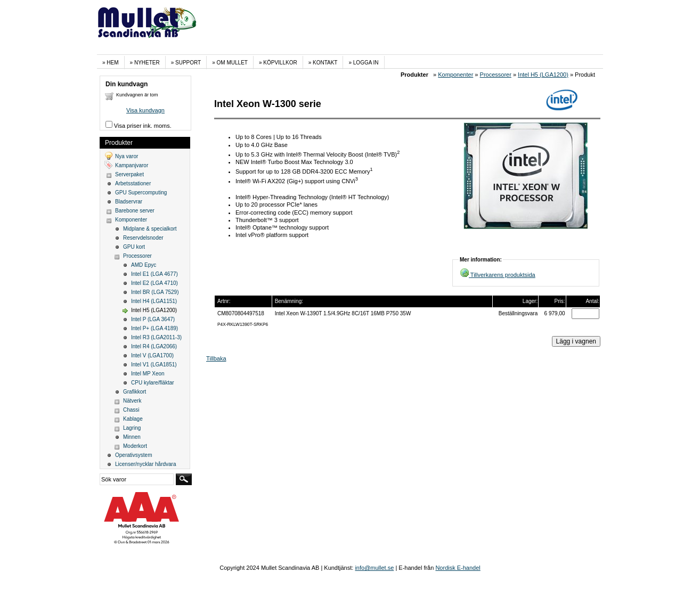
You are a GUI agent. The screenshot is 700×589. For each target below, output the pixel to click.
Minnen (132, 437)
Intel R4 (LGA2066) (154, 346)
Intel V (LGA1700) (152, 355)
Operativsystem (133, 455)
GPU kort (134, 247)
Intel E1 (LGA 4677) (154, 274)
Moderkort (135, 446)
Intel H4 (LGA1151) (154, 301)
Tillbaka (216, 358)
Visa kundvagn (145, 110)
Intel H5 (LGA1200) (543, 75)
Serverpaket (129, 174)
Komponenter (455, 75)
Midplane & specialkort (150, 229)
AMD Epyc (144, 265)
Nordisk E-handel (458, 568)
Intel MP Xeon (148, 374)
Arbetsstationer (133, 183)
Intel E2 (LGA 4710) (154, 283)
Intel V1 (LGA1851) (154, 365)
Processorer (496, 75)
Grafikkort (135, 392)
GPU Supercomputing (141, 193)
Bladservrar (129, 202)
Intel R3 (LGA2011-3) (156, 337)
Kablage (133, 419)
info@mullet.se (374, 568)
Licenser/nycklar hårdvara (146, 464)
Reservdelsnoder (143, 238)
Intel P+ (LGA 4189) (154, 328)
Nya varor (127, 156)
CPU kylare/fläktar (153, 383)
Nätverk (132, 401)
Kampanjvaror (132, 165)
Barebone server (135, 211)
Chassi (131, 410)
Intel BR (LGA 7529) (155, 292)
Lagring (132, 428)
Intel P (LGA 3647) (153, 319)
